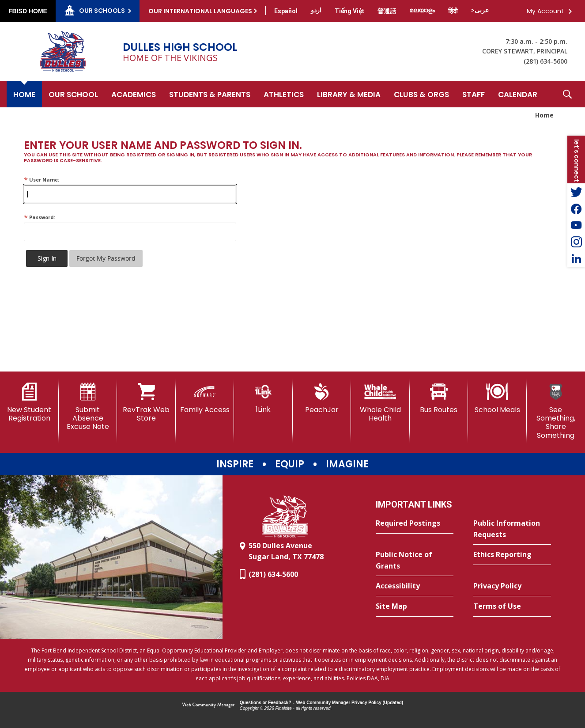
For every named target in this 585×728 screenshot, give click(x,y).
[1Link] (263, 398)
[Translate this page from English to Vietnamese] (349, 11)
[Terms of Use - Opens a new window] (512, 607)
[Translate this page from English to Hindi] (453, 11)
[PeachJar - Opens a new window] (322, 398)
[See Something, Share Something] (556, 411)
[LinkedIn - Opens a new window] (576, 259)
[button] (567, 94)
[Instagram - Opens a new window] (576, 242)
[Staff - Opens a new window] (474, 94)
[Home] (24, 94)
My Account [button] (545, 11)
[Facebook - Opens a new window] (576, 209)
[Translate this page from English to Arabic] (480, 10)
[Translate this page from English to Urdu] (316, 10)
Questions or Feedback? (266, 703)
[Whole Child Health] (380, 403)
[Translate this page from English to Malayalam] (422, 10)
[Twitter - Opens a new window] (576, 192)
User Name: (42, 180)
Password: (40, 217)
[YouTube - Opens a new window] (576, 225)
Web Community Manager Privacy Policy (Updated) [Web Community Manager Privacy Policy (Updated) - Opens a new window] (350, 703)
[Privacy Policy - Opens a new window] (512, 586)
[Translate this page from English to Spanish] (286, 11)
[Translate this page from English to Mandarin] (387, 11)
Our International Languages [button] (200, 11)
